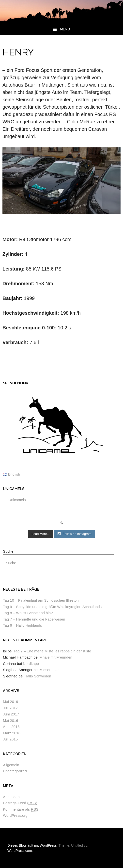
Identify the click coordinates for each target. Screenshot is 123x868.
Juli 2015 (10, 739)
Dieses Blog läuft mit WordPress (32, 845)
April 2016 (11, 727)
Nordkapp (31, 664)
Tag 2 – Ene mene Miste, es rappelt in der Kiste (52, 651)
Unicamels (14, 489)
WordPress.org (15, 815)
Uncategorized (15, 771)
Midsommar (49, 670)
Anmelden (11, 797)
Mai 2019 (11, 702)
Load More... (40, 534)
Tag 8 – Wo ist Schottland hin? (28, 613)
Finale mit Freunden (56, 657)
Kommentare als (21, 809)
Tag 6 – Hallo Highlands (22, 625)
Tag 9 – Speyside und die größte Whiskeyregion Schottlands (52, 607)
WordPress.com (20, 851)
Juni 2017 (11, 714)
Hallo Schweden (38, 676)
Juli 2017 (10, 708)
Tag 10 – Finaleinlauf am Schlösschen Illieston (41, 600)
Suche (8, 551)
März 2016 (12, 733)
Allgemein (11, 765)
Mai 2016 (11, 720)
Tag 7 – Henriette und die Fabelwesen (34, 619)
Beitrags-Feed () (20, 803)
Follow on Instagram (74, 534)
